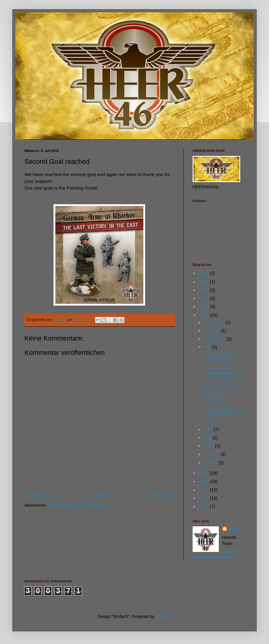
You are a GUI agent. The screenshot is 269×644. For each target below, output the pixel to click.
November (215, 322)
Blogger (163, 616)
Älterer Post (162, 495)
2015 (205, 315)
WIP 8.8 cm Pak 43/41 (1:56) (219, 357)
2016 (205, 307)
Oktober (212, 331)
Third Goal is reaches (224, 387)
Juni (209, 429)
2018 (205, 290)
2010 (205, 506)
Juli (208, 347)
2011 (205, 498)
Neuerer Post (39, 495)
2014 (205, 473)
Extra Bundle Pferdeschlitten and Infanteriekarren (224, 373)
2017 (205, 298)
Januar (211, 463)
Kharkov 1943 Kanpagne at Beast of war (224, 414)
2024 (205, 273)
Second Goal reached (216, 398)
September (215, 339)
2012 (205, 490)
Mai (208, 438)
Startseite (101, 495)
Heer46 (236, 529)
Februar (212, 454)
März (210, 446)
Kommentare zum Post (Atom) (76, 505)
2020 (205, 282)
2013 (205, 481)
